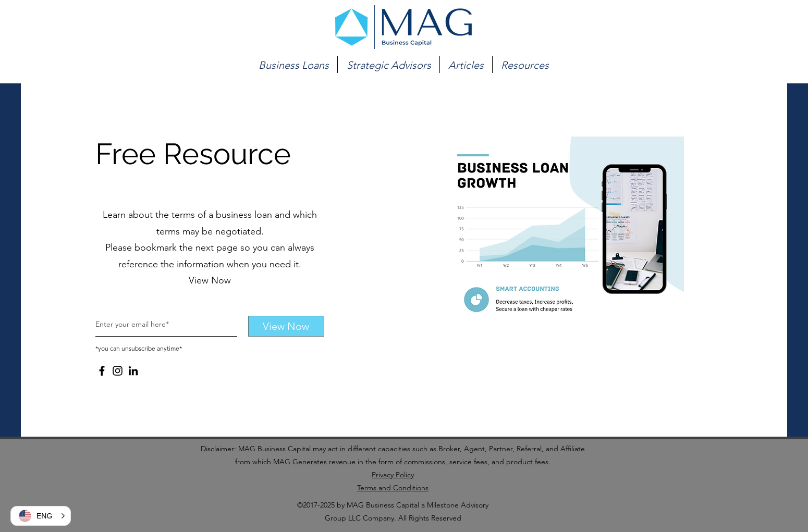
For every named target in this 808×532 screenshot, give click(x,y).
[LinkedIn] (133, 371)
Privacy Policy (393, 475)
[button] (293, 65)
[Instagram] (118, 371)
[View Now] (286, 326)
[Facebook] (102, 371)
